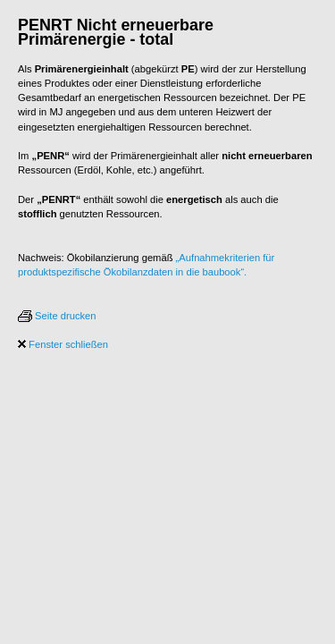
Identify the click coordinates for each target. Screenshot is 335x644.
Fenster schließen (63, 344)
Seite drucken (57, 316)
